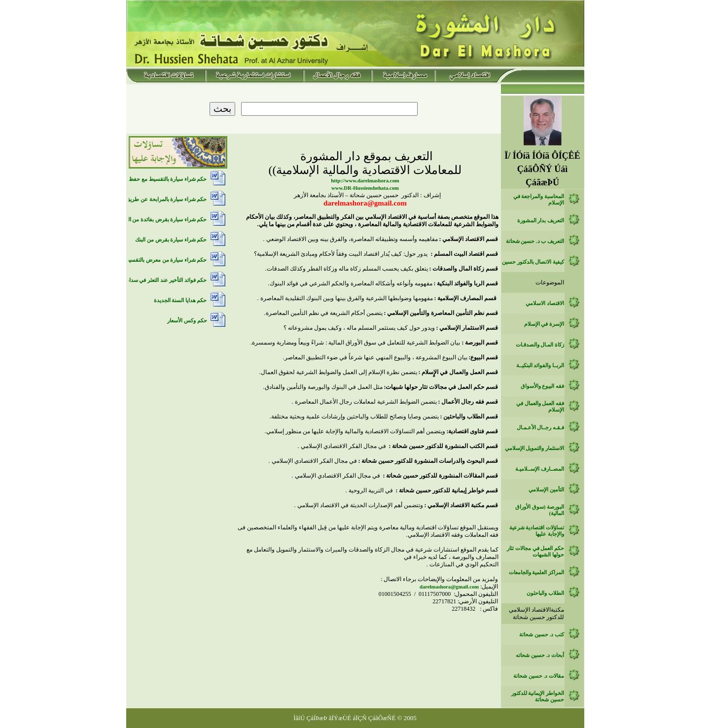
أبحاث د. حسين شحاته (540, 655)
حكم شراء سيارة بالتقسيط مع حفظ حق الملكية (155, 179)
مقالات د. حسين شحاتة (539, 676)
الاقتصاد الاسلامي (545, 303)
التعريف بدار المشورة (541, 221)
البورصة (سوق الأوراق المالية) (540, 510)
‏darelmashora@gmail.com (449, 587)
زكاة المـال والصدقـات (540, 345)
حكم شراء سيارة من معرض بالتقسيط (165, 260)
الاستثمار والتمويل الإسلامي (534, 448)
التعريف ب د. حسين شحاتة (535, 241)
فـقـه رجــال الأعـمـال (540, 428)
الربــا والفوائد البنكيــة (540, 365)
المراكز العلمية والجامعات (536, 572)
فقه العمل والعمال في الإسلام (540, 407)
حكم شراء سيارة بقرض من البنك (171, 240)
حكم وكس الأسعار (187, 321)
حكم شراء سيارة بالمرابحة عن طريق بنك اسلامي (153, 199)
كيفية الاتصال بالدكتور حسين (533, 262)
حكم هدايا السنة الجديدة (180, 300)
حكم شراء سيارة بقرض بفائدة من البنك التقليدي (154, 220)
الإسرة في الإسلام (544, 324)
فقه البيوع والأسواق (542, 386)
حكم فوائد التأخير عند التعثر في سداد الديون (159, 280)
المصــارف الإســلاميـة (540, 469)
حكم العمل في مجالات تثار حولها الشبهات (535, 552)
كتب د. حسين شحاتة (542, 635)
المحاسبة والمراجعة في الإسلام (539, 200)
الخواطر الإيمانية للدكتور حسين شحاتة (538, 696)
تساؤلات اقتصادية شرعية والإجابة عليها (537, 531)
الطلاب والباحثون (545, 593)
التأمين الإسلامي (546, 490)
